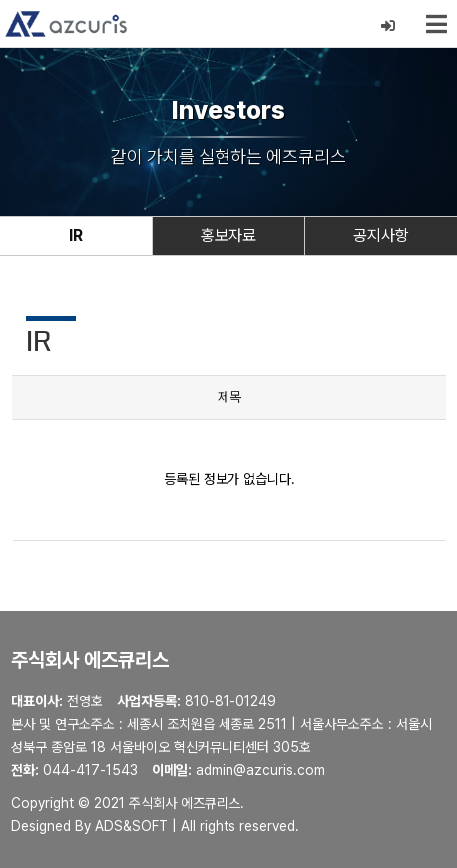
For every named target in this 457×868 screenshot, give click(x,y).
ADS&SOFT (131, 826)
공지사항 (381, 236)
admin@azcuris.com (260, 770)
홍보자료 (228, 236)
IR (76, 236)
